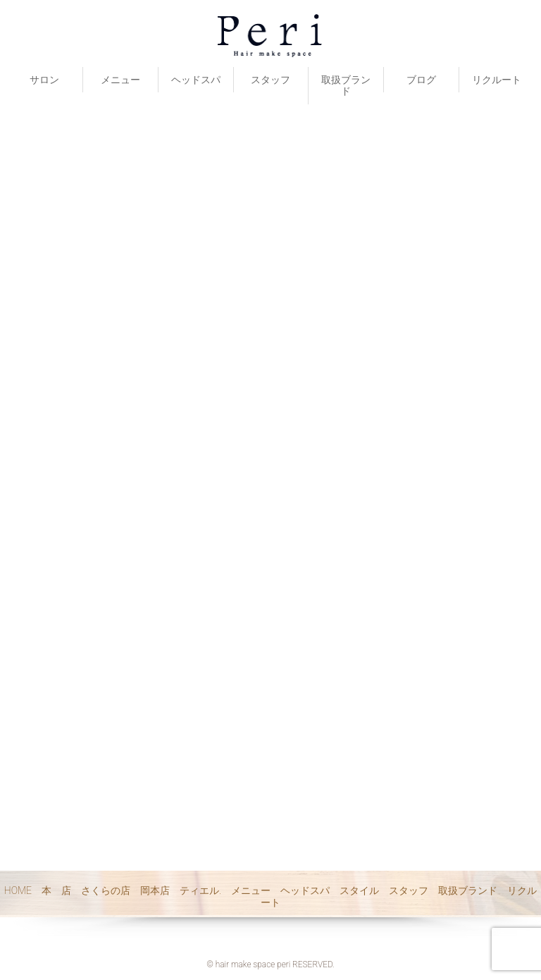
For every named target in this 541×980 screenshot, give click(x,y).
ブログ (421, 80)
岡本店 (155, 890)
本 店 (56, 890)
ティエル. (200, 890)
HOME (18, 890)
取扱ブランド (346, 86)
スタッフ (270, 80)
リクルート (497, 80)
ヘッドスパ (196, 80)
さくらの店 (106, 890)
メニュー (120, 80)
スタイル (359, 890)
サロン (44, 80)
